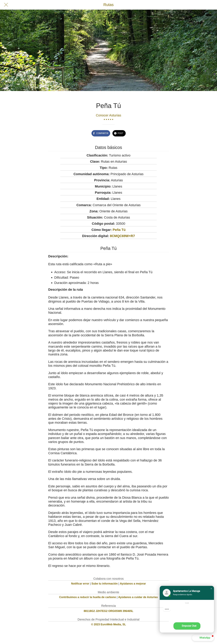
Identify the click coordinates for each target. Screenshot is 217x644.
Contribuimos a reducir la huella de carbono (88, 597)
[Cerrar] (6, 5)
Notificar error (80, 584)
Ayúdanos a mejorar (133, 584)
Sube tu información (105, 584)
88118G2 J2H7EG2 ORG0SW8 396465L (108, 611)
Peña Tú (119, 230)
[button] (211, 589)
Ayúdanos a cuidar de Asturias (138, 597)
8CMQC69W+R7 (122, 236)
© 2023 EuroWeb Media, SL (109, 624)
